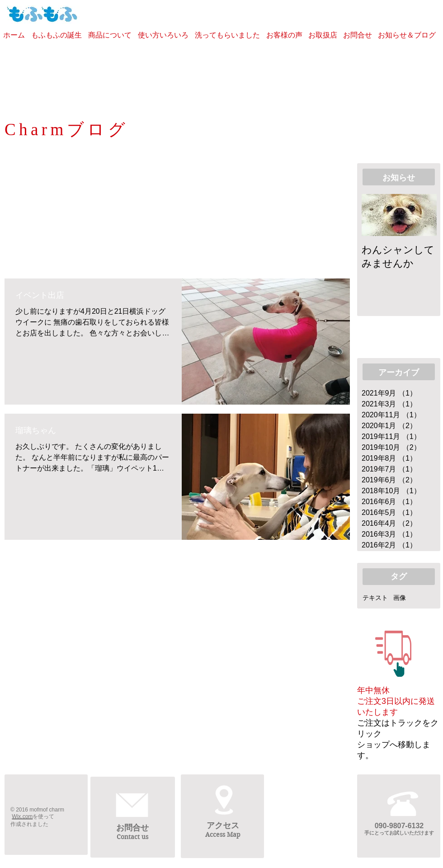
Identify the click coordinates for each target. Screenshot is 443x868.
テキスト (375, 598)
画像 (400, 598)
